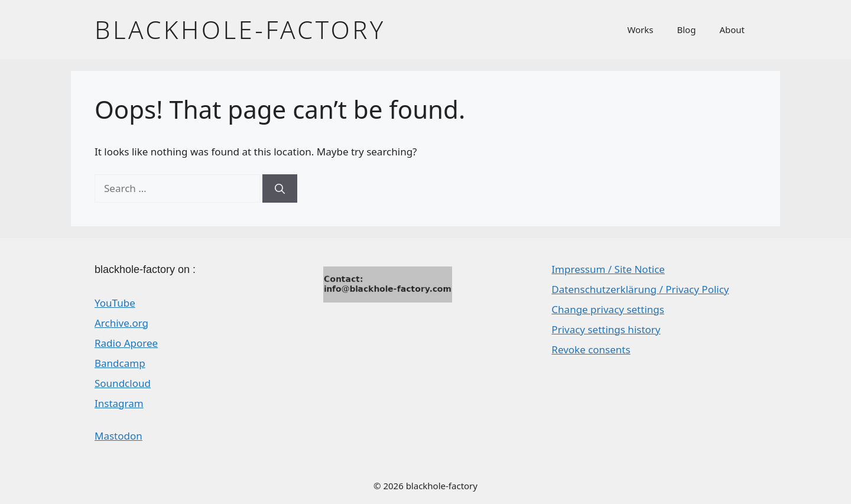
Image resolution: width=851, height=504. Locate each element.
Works (640, 30)
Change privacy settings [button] (608, 309)
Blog (687, 30)
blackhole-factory (240, 29)
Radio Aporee (126, 343)
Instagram (119, 403)
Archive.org (121, 323)
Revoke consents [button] (591, 349)
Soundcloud (123, 383)
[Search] (280, 188)
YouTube (115, 303)
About (732, 30)
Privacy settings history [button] (606, 329)
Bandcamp (120, 363)
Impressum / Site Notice (608, 269)
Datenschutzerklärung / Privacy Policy (640, 289)
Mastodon (118, 436)
